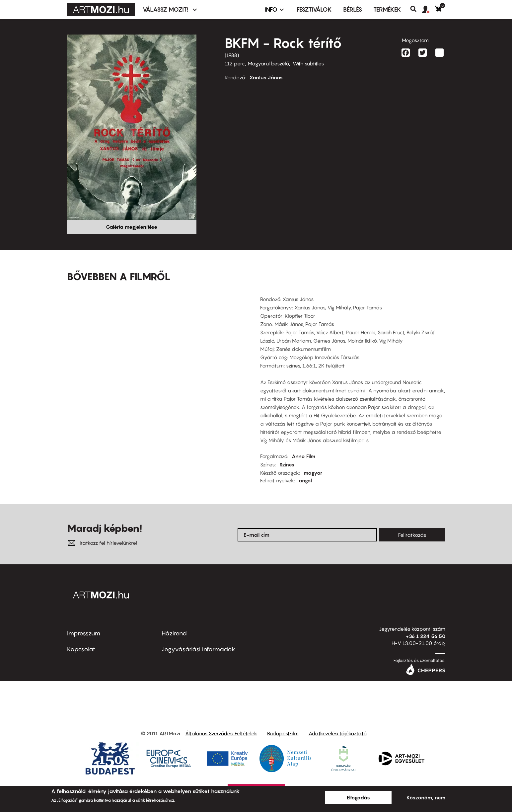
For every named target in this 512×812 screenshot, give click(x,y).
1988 (232, 55)
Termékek (387, 9)
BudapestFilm (283, 733)
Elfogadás (358, 797)
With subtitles (308, 63)
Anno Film (303, 456)
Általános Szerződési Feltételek (221, 733)
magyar (313, 473)
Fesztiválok (314, 9)
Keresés (416, 9)
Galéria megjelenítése (132, 227)
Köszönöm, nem (426, 797)
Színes (287, 464)
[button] (428, 10)
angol (305, 480)
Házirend (174, 633)
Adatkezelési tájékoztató (338, 733)
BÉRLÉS (353, 9)
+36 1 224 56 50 (426, 636)
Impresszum (84, 633)
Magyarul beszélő (268, 63)
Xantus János (266, 77)
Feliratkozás (412, 535)
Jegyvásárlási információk (198, 649)
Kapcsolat (81, 649)
